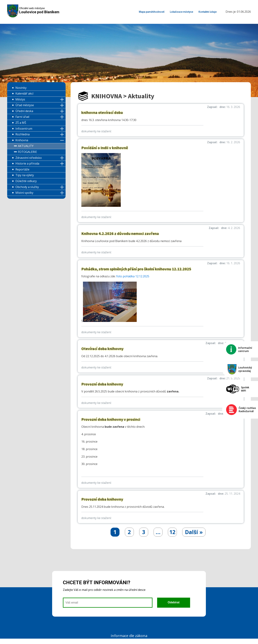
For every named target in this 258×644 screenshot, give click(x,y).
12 (172, 532)
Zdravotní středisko (29, 158)
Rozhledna (22, 134)
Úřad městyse (25, 105)
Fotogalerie (27, 152)
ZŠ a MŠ (21, 123)
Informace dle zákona (129, 636)
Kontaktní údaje (208, 12)
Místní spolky (24, 193)
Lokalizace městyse (181, 12)
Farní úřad (22, 117)
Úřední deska (24, 111)
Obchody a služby (27, 187)
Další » (194, 532)
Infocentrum (24, 129)
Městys (20, 99)
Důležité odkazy (26, 181)
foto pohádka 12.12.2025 (133, 276)
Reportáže (22, 169)
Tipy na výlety (25, 175)
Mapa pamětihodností (152, 12)
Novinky (21, 88)
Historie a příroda (27, 163)
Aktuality (26, 146)
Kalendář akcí (24, 93)
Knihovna (22, 140)
